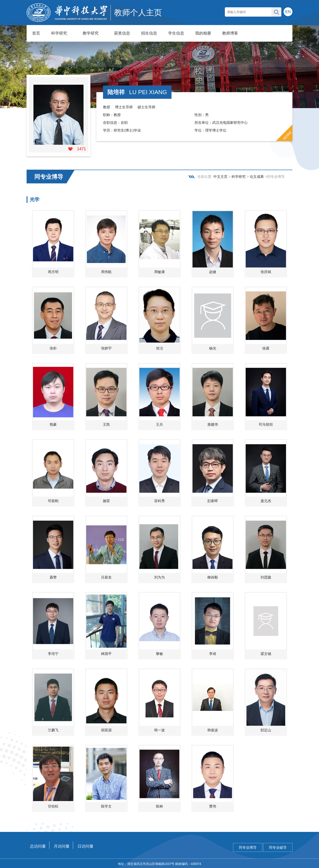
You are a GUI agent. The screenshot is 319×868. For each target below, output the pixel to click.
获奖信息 (122, 33)
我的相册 (203, 33)
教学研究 (91, 33)
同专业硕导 (278, 847)
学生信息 (176, 33)
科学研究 (59, 33)
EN (288, 12)
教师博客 (230, 33)
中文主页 (220, 176)
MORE (288, 135)
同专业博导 (248, 847)
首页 (36, 33)
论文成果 (257, 176)
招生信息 (149, 33)
